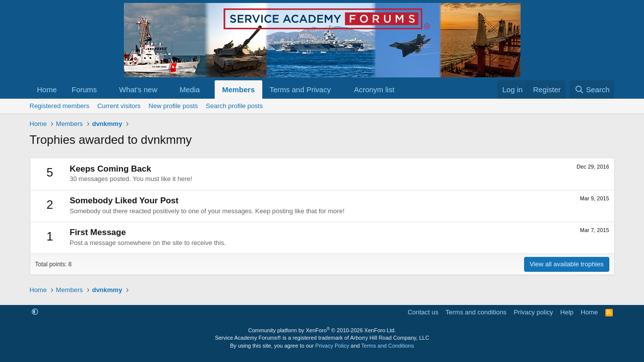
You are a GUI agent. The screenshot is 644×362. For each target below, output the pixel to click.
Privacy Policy (332, 346)
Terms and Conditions (388, 346)
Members (238, 90)
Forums (85, 90)
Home (47, 90)
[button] (105, 90)
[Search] (592, 90)
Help (567, 312)
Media (190, 90)
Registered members (60, 106)
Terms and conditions (476, 312)
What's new (138, 90)
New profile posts (174, 106)
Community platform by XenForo (322, 330)
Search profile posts (234, 106)
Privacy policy (533, 312)
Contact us (423, 312)
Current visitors (119, 106)
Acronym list (374, 90)
